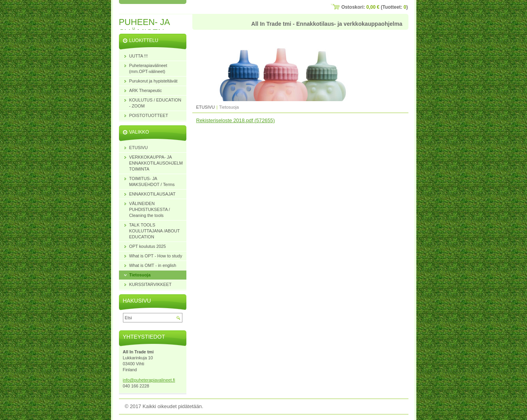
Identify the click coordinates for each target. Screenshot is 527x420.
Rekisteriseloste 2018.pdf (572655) (236, 120)
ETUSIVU (206, 107)
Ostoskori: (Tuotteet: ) (375, 7)
